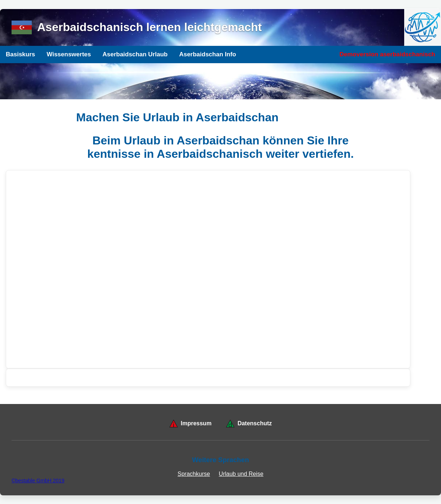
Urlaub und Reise (241, 474)
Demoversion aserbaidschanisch (387, 54)
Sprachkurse (194, 474)
